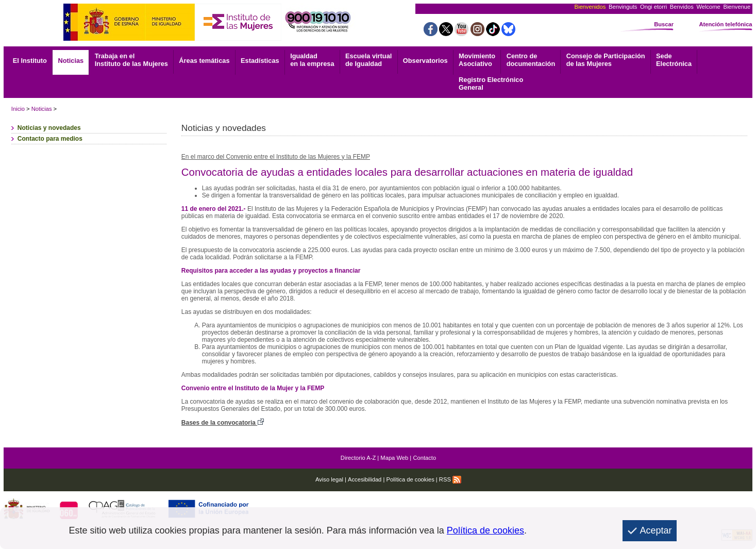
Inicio (18, 109)
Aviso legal (329, 479)
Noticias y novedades (49, 128)
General (491, 84)
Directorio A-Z (358, 458)
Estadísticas (260, 61)
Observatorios (425, 61)
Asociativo (477, 60)
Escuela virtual (368, 60)
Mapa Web (394, 458)
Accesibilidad (365, 479)
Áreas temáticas (204, 61)
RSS (450, 479)
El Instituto (30, 61)
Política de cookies (410, 479)
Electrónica (674, 60)
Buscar (664, 24)
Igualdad (312, 60)
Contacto (424, 458)
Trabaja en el (131, 60)
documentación (531, 60)
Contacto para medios (50, 139)
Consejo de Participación (606, 60)
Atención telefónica (725, 24)
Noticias (71, 61)
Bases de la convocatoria (223, 423)
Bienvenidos (590, 7)
